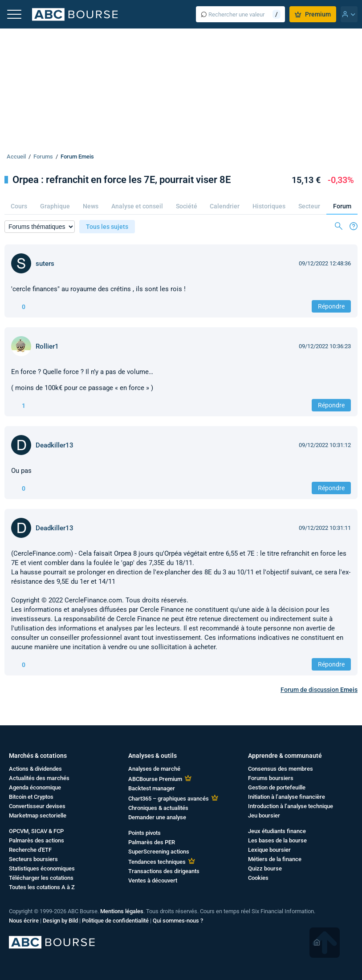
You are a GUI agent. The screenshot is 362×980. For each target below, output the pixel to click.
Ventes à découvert (153, 880)
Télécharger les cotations (41, 878)
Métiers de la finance (275, 859)
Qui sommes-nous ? (178, 921)
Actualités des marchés (39, 778)
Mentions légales (122, 911)
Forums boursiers (271, 778)
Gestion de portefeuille (277, 787)
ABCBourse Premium (155, 779)
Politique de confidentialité (115, 921)
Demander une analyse (157, 817)
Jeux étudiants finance (277, 831)
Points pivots (144, 833)
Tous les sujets (107, 227)
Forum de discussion (319, 690)
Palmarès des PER (152, 842)
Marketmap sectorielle (38, 815)
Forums (43, 157)
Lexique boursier (269, 850)
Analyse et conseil (137, 206)
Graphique (55, 206)
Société (187, 206)
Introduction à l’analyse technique (291, 806)
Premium (313, 14)
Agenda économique (35, 787)
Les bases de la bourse (277, 840)
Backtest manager (152, 788)
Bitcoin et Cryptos (31, 797)
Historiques (269, 206)
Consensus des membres (281, 769)
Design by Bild (60, 921)
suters (45, 264)
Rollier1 (47, 346)
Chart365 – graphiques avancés (169, 799)
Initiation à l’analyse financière (287, 797)
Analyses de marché (154, 769)
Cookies (258, 878)
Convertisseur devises (37, 806)
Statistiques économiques (42, 868)
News (91, 206)
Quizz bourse (265, 868)
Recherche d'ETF (30, 850)
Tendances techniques (157, 862)
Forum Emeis (77, 157)
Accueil (16, 157)
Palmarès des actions (37, 840)
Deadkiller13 (55, 445)
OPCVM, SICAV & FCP (36, 831)
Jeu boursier (264, 815)
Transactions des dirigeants (164, 871)
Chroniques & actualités (158, 808)
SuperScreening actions (159, 852)
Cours (19, 206)
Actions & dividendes (35, 769)
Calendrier (225, 206)
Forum (342, 206)
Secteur (309, 206)
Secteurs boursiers (33, 859)
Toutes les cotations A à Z (42, 887)
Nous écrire (24, 921)
